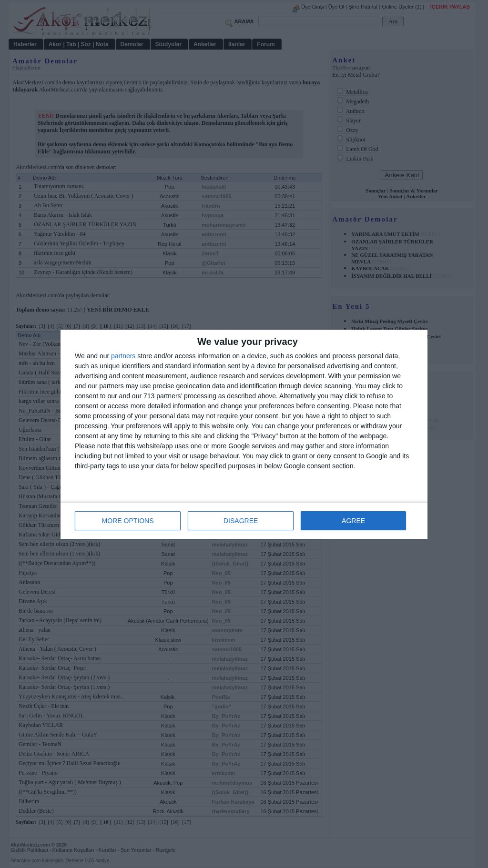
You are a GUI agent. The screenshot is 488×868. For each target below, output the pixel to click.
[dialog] (244, 434)
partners (123, 356)
